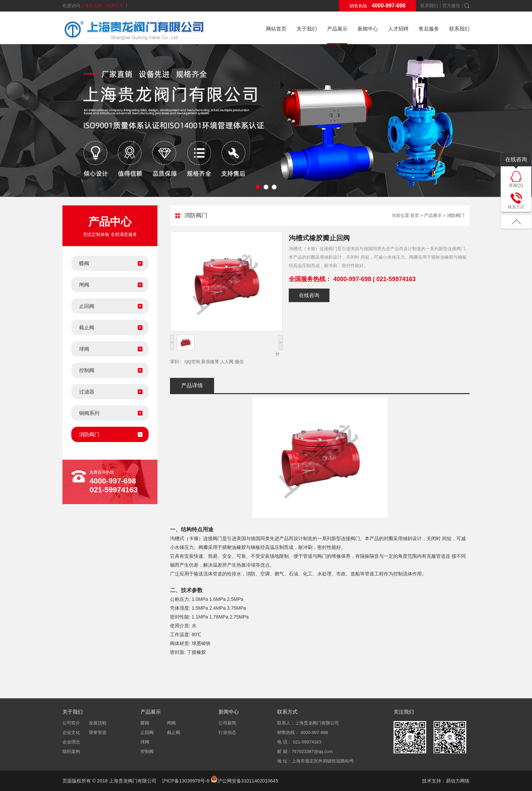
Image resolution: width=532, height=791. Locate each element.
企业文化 (71, 732)
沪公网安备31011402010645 (244, 781)
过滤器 (87, 392)
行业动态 (227, 732)
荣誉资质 (98, 732)
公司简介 (71, 723)
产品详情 (192, 385)
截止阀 (87, 327)
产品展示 (337, 29)
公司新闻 (227, 723)
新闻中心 (368, 29)
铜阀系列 (89, 413)
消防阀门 (89, 434)
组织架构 (71, 751)
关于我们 (307, 29)
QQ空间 (192, 362)
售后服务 (429, 29)
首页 (415, 215)
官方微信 (451, 6)
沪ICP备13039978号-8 (186, 781)
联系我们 (429, 6)
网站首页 (276, 29)
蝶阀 (84, 263)
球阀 (84, 349)
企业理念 (71, 742)
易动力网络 (458, 781)
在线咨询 (309, 295)
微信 (239, 362)
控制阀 (87, 370)
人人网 (227, 362)
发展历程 (98, 723)
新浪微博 (210, 362)
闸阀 (84, 285)
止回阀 (87, 306)
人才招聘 (398, 29)
